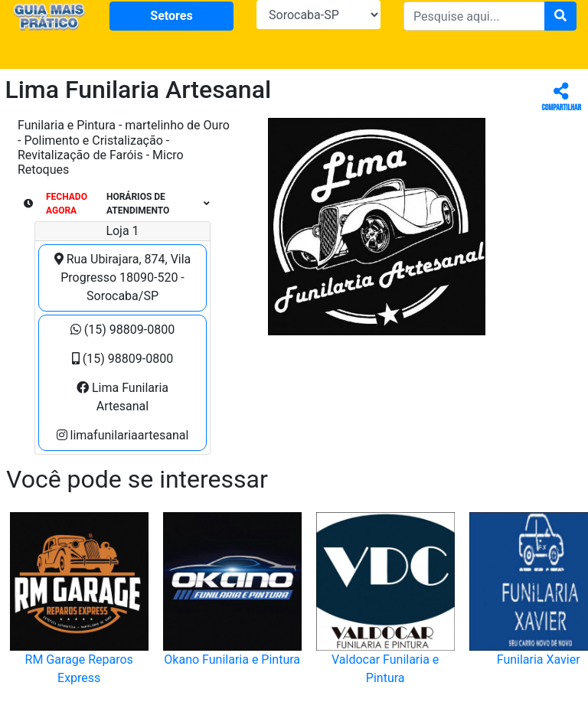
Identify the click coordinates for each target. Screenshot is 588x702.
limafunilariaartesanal (123, 435)
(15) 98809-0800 (122, 330)
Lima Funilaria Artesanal (122, 397)
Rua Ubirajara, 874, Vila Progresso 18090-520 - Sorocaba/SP (123, 278)
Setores (171, 16)
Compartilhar (562, 98)
